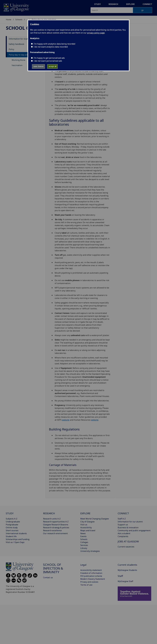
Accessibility (86, 528)
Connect (147, 4)
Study (97, 4)
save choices (39, 66)
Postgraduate (12, 525)
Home (9, 20)
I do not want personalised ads (48, 61)
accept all (53, 66)
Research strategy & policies (56, 528)
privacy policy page (96, 33)
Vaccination (17, 65)
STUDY (10, 513)
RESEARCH (49, 513)
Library (84, 548)
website (66, 420)
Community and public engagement (134, 530)
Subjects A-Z (12, 519)
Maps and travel (88, 530)
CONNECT (123, 513)
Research (113, 4)
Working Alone (18, 60)
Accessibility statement (91, 570)
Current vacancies (126, 547)
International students (16, 533)
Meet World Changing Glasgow (95, 519)
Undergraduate (13, 522)
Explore (130, 4)
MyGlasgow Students (127, 570)
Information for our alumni (130, 522)
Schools (19, 20)
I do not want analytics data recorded (51, 47)
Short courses (12, 530)
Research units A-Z (52, 519)
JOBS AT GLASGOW (128, 541)
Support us (123, 525)
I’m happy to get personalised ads (49, 58)
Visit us (84, 525)
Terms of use (86, 585)
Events (83, 536)
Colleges (84, 542)
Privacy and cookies (89, 582)
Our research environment (55, 533)
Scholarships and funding (18, 539)
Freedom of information (91, 573)
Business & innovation (128, 528)
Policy (11, 49)
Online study (12, 528)
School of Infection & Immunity (53, 568)
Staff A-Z (122, 519)
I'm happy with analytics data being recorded (54, 44)
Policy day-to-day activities (21, 55)
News (83, 533)
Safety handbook (16, 44)
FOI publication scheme (91, 576)
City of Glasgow (87, 522)
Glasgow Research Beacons (56, 525)
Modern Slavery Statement (93, 579)
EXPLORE (85, 513)
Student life (11, 536)
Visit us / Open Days (15, 542)
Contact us (48, 577)
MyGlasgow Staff (125, 581)
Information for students (20, 39)
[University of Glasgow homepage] (16, 7)
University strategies (90, 551)
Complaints (123, 536)
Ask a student (124, 533)
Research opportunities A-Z (56, 522)
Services (84, 545)
